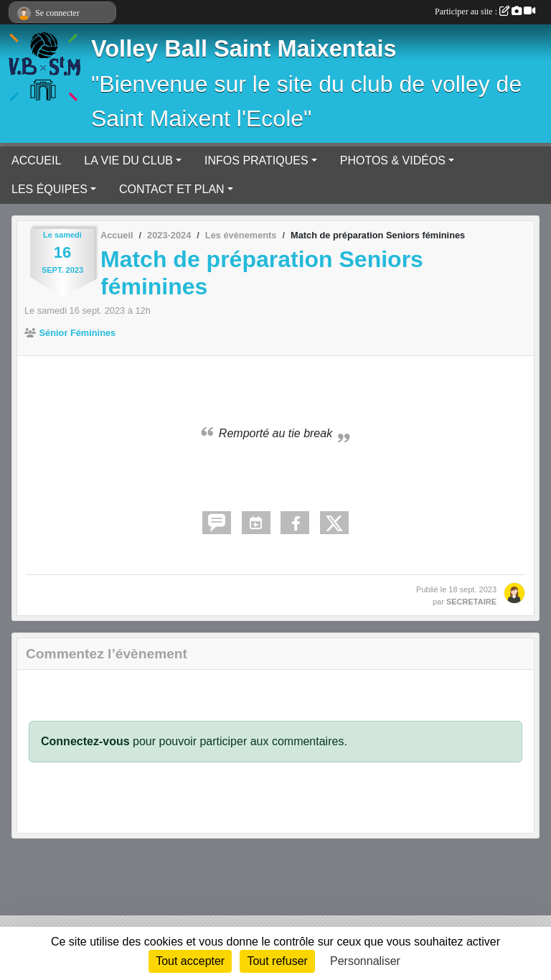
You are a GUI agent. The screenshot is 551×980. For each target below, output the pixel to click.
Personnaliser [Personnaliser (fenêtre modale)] (365, 961)
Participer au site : (485, 11)
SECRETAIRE (471, 602)
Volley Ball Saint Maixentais (244, 49)
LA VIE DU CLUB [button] (128, 160)
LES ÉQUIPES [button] (50, 189)
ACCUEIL (36, 160)
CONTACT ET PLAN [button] (172, 189)
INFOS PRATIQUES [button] (256, 160)
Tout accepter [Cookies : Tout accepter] (190, 961)
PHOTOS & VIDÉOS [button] (393, 160)
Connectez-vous (85, 741)
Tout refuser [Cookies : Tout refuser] (277, 961)
